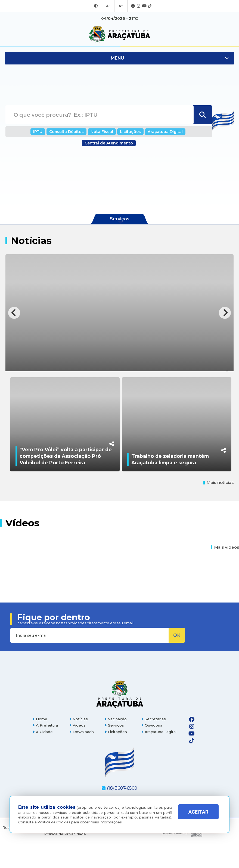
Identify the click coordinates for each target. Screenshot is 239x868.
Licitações (129, 132)
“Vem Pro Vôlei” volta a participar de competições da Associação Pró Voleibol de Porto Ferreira (66, 479)
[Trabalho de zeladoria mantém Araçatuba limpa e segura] (177, 436)
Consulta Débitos (70, 132)
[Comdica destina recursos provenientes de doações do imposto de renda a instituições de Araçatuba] (119, 313)
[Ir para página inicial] (119, 34)
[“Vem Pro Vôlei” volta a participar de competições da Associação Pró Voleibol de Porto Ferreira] (65, 436)
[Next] (225, 313)
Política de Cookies (54, 822)
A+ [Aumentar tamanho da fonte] (120, 6)
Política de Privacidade (65, 857)
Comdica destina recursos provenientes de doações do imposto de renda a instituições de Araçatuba (116, 357)
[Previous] (14, 313)
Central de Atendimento (109, 143)
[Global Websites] (182, 854)
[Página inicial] (119, 717)
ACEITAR (198, 816)
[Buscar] (202, 115)
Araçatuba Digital (161, 132)
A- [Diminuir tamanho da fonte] (108, 6)
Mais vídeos (225, 570)
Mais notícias (218, 505)
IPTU (43, 132)
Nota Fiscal (103, 132)
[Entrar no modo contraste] (97, 6)
